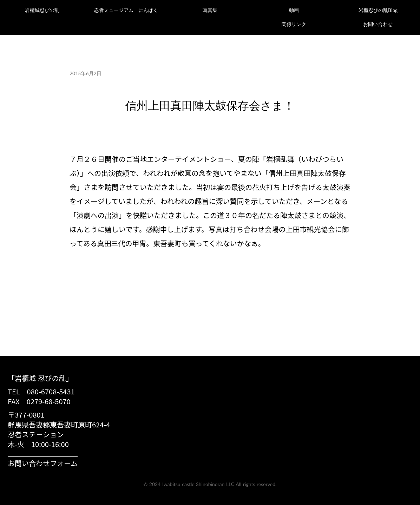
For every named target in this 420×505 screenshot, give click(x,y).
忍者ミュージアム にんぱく (126, 10)
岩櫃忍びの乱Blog (378, 10)
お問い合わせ (378, 24)
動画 (294, 10)
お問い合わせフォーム (43, 463)
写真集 (210, 10)
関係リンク (294, 24)
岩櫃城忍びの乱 (42, 10)
